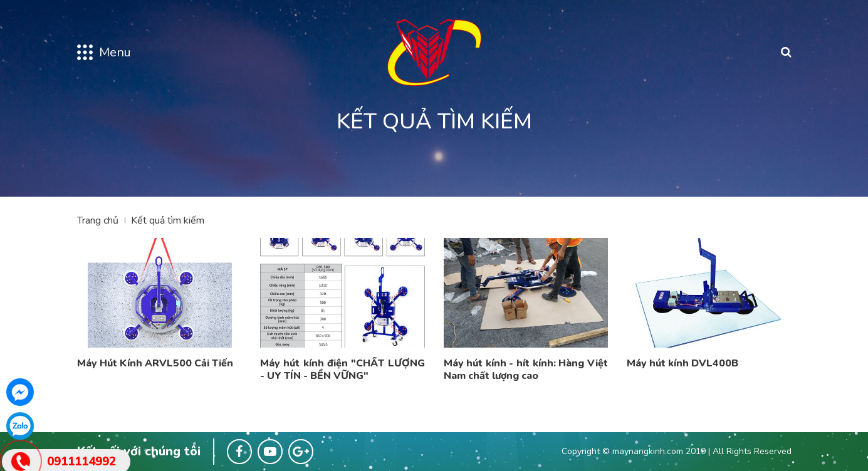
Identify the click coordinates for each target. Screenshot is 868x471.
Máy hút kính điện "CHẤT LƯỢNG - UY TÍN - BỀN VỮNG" (342, 370)
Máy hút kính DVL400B (682, 363)
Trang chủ (98, 220)
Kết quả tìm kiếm (168, 220)
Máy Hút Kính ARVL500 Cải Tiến (155, 363)
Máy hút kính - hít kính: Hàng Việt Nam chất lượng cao (526, 370)
